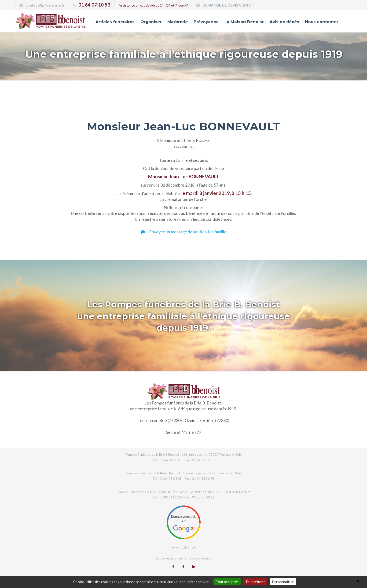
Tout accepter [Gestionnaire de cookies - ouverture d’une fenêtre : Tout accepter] (227, 582)
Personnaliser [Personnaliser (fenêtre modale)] (283, 582)
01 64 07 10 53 (94, 5)
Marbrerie (178, 22)
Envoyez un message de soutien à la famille (183, 232)
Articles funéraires (115, 22)
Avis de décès (284, 22)
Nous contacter (322, 22)
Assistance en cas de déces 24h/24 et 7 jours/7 (153, 5)
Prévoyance (206, 22)
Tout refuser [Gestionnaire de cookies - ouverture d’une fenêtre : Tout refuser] (255, 582)
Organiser (151, 22)
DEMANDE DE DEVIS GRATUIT (229, 5)
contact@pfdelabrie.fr (45, 5)
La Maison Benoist (244, 22)
